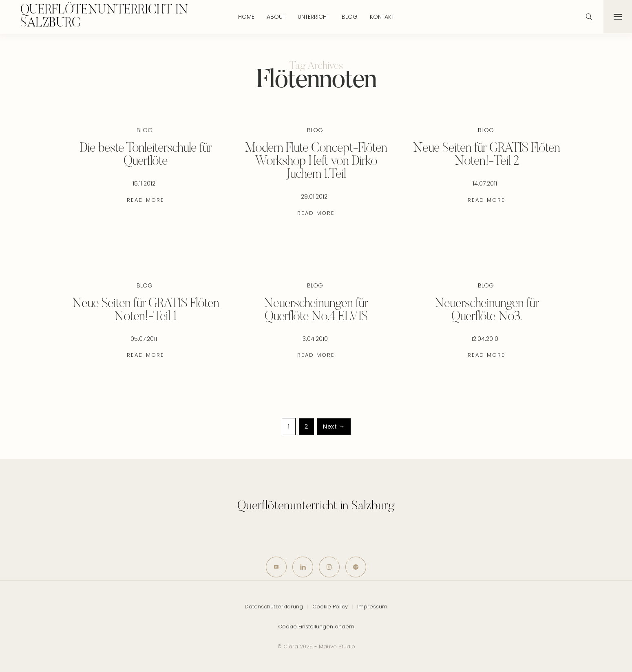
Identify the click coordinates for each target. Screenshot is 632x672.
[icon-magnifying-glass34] (589, 17)
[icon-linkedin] (303, 567)
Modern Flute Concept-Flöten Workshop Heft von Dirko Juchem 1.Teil (316, 161)
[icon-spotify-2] (356, 567)
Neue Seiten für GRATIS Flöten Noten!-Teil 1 (146, 310)
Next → (334, 427)
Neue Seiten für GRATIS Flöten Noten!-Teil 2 (486, 155)
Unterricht (314, 17)
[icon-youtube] (276, 567)
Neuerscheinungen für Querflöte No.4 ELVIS (316, 310)
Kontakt (382, 17)
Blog (350, 17)
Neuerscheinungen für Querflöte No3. (487, 310)
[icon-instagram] (329, 567)
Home (246, 17)
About (276, 17)
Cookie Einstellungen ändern (316, 627)
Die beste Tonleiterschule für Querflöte (146, 155)
